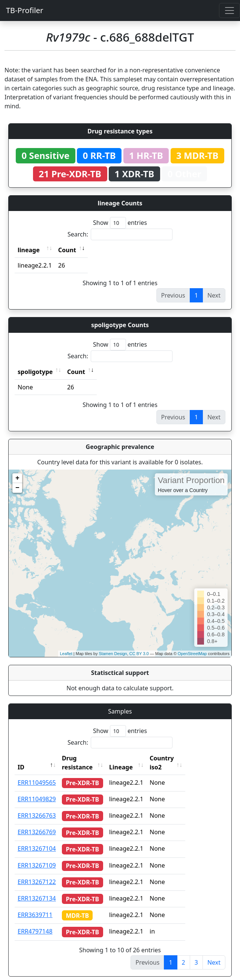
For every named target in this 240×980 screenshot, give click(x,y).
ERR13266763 (37, 806)
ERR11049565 (37, 774)
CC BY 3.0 (139, 654)
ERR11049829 (37, 790)
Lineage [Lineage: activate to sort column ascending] (135, 758)
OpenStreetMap (192, 654)
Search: (120, 234)
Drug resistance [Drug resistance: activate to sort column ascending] (85, 758)
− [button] (17, 488)
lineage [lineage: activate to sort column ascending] (29, 250)
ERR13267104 (37, 839)
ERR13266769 (37, 823)
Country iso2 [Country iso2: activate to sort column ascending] (183, 758)
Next (214, 953)
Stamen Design (113, 654)
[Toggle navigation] (229, 10)
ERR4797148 (35, 922)
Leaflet (66, 654)
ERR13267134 (37, 889)
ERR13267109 (37, 856)
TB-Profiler (25, 10)
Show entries (120, 223)
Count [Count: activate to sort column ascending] (67, 250)
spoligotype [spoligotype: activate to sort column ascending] (35, 372)
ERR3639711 (35, 906)
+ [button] (17, 478)
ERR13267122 (37, 873)
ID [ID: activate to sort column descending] (21, 758)
